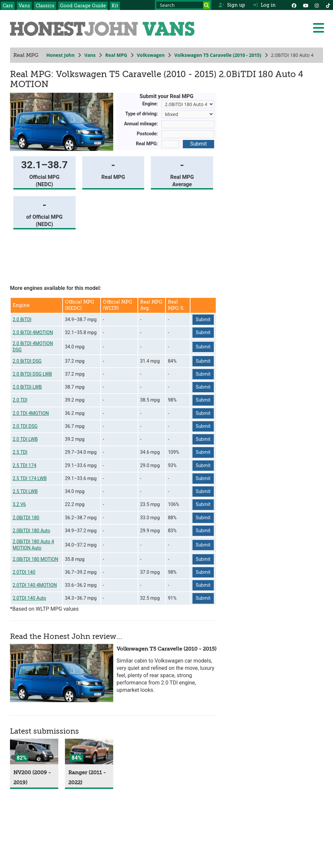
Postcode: (147, 134)
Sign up (232, 5)
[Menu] (318, 28)
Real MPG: (147, 144)
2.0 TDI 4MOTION (31, 413)
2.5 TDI (20, 452)
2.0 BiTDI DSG (27, 361)
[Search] (206, 5)
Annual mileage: (141, 124)
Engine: (150, 104)
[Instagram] (317, 5)
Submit (198, 144)
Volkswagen (151, 55)
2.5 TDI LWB (25, 491)
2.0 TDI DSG (25, 426)
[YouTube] (305, 5)
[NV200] (34, 751)
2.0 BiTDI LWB (27, 387)
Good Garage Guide (83, 6)
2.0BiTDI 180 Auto (31, 531)
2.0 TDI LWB (25, 439)
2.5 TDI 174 (24, 465)
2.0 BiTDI (22, 319)
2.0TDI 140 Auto (29, 598)
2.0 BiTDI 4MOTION (33, 332)
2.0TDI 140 (24, 572)
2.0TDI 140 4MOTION (35, 585)
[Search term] (183, 5)
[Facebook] (294, 5)
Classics (45, 6)
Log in (264, 5)
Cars (8, 6)
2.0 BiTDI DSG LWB (32, 374)
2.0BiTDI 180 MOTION (35, 559)
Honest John (60, 55)
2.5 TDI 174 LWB (30, 478)
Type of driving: (142, 114)
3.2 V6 (19, 504)
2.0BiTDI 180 (26, 518)
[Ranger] (89, 751)
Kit (115, 6)
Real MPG (116, 55)
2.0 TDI (20, 400)
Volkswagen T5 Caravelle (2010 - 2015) (218, 55)
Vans (24, 6)
